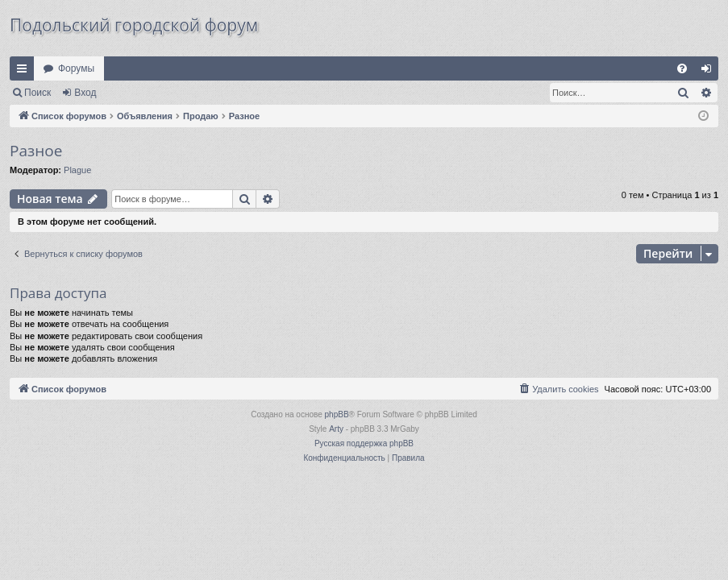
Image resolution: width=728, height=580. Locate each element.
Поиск (37, 93)
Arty (336, 429)
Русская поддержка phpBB (364, 443)
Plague (77, 170)
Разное (36, 151)
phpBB (337, 414)
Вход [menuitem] (710, 72)
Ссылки (25, 72)
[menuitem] (682, 68)
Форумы (76, 68)
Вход (85, 93)
